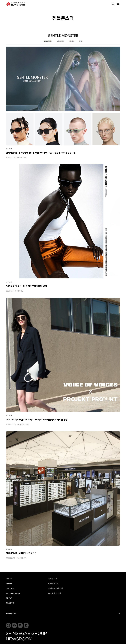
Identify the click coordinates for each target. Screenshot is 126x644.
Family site (11, 614)
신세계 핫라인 (54, 584)
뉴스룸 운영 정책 (55, 593)
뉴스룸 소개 (53, 579)
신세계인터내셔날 (22, 425)
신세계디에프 (22, 158)
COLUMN (10, 589)
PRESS (9, 579)
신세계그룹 (10, 603)
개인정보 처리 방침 (55, 589)
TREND (9, 598)
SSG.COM (19, 291)
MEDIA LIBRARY (13, 593)
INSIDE (9, 584)
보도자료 (9, 149)
